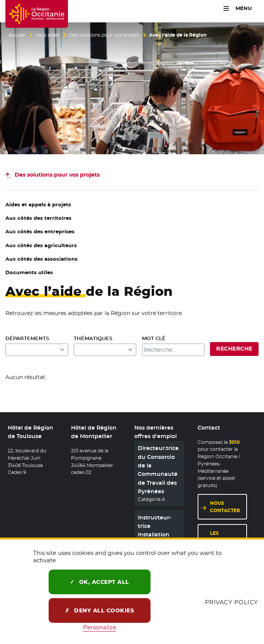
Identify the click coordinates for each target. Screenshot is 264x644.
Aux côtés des (38, 218)
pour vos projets (57, 175)
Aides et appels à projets (38, 205)
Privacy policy (232, 602)
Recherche (234, 349)
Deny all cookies (99, 610)
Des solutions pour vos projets (104, 35)
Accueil (17, 35)
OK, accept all (100, 582)
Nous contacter (225, 507)
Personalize (100, 627)
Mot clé (154, 338)
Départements (27, 338)
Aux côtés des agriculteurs (41, 245)
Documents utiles (29, 272)
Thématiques (93, 338)
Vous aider (47, 35)
